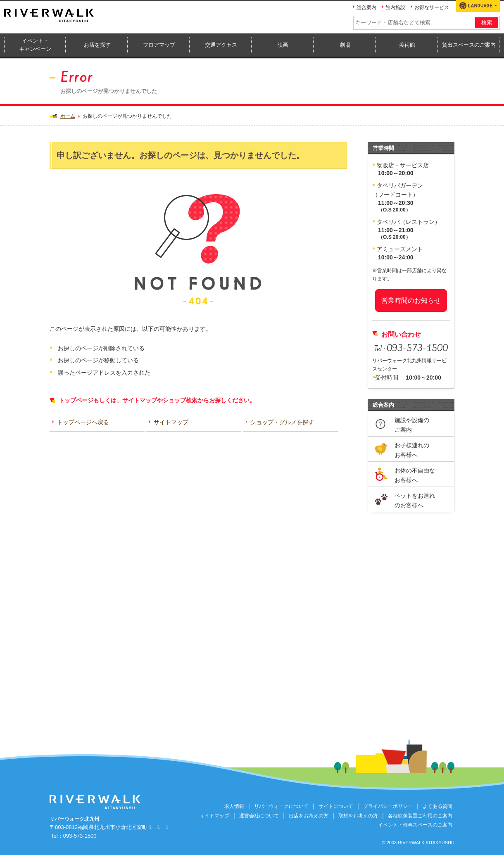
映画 (283, 45)
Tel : (411, 349)
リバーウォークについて (281, 806)
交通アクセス (221, 45)
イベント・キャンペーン (35, 45)
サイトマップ (214, 816)
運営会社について (259, 816)
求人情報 (234, 806)
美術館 (407, 45)
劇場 (345, 45)
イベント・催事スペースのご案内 (415, 825)
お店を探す (97, 45)
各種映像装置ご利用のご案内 (420, 816)
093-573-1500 (80, 836)
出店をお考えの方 (309, 816)
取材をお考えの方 (358, 816)
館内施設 (395, 7)
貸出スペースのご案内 (469, 45)
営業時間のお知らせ (411, 300)
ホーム (68, 116)
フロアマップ (159, 45)
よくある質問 (437, 806)
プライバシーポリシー (388, 806)
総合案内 (366, 7)
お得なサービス (432, 7)
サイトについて (336, 806)
